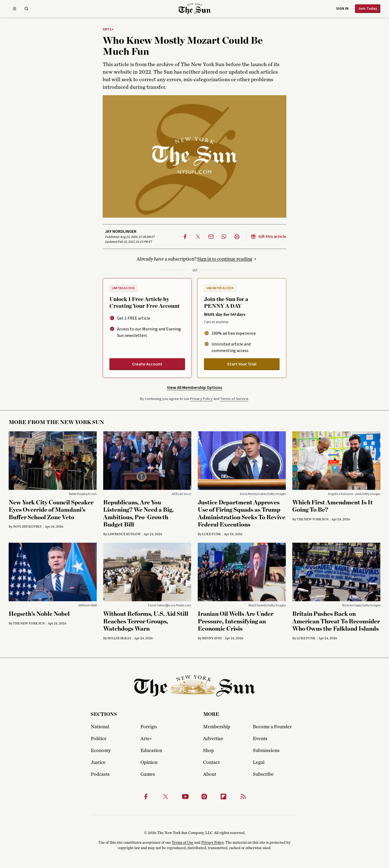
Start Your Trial (242, 364)
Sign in (342, 9)
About (210, 774)
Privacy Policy (201, 399)
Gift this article (269, 237)
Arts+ (108, 30)
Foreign (149, 727)
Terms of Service (234, 399)
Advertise (213, 739)
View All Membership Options (194, 388)
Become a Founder (272, 727)
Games (148, 774)
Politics (99, 739)
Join (368, 9)
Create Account (147, 364)
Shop (209, 751)
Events (260, 739)
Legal (259, 763)
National (100, 727)
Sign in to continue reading (225, 259)
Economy (101, 751)
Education (151, 751)
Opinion (149, 763)
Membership (217, 727)
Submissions (266, 751)
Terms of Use (183, 843)
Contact (211, 763)
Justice (98, 763)
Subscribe (263, 774)
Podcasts (100, 774)
